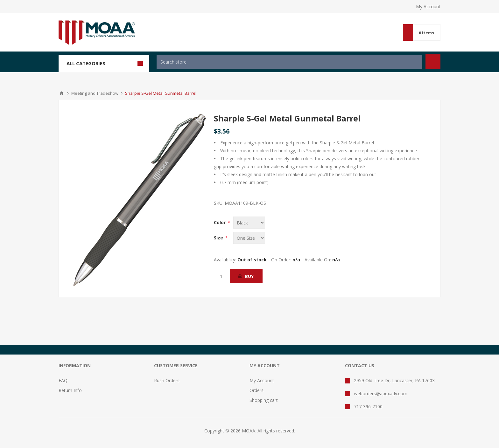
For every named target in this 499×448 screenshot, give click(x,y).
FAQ (63, 380)
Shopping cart (264, 400)
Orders (257, 390)
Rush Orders (167, 380)
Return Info (70, 390)
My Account (428, 7)
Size (219, 238)
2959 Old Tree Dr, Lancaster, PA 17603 (394, 380)
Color (220, 222)
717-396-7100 (368, 407)
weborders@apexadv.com (381, 393)
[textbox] (289, 62)
